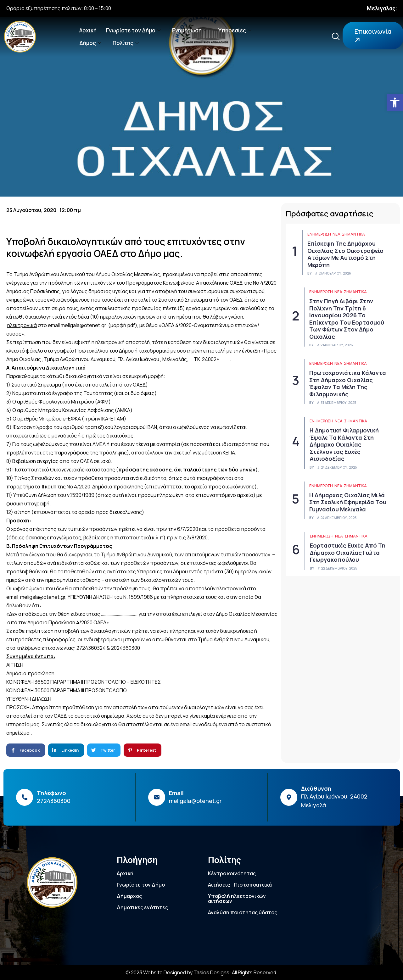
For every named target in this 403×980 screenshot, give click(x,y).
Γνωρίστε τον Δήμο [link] (133, 30)
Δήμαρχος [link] (129, 896)
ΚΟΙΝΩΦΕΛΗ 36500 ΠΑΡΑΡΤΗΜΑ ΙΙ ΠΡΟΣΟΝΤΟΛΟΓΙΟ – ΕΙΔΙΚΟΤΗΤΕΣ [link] (84, 682)
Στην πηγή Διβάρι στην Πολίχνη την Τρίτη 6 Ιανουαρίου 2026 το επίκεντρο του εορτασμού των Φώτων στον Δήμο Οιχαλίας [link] (347, 319)
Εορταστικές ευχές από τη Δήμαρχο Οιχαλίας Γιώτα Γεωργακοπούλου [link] (348, 552)
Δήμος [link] (90, 43)
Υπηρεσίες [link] (235, 30)
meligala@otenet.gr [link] (84, 325)
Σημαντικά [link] (353, 234)
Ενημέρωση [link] (190, 30)
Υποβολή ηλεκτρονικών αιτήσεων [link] (237, 899)
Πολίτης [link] (126, 43)
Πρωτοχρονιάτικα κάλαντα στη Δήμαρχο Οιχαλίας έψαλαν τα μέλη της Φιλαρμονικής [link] (348, 383)
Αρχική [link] (88, 30)
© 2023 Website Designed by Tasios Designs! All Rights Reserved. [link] (201, 972)
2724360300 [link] (54, 801)
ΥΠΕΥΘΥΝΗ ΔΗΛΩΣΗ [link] (29, 699)
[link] (395, 103)
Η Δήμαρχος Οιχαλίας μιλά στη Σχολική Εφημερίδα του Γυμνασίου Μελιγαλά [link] (348, 502)
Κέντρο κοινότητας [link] (232, 873)
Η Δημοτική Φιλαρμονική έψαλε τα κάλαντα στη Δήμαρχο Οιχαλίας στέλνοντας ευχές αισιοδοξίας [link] (344, 444)
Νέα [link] (336, 234)
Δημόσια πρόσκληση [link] (30, 673)
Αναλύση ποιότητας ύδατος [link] (243, 912)
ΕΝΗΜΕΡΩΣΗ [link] (319, 234)
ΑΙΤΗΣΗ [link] (15, 665)
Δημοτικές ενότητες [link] (142, 907)
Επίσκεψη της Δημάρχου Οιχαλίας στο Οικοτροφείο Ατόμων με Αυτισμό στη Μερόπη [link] (345, 254)
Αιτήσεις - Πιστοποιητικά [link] (240, 885)
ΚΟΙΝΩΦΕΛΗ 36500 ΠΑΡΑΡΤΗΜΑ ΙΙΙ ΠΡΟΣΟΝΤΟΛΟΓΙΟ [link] (67, 690)
